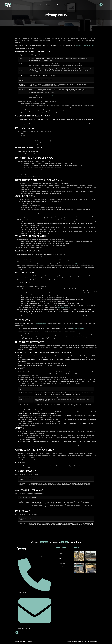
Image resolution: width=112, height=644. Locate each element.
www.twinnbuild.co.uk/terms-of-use (85, 45)
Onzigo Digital (93, 641)
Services (49, 5)
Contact (66, 5)
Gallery (57, 5)
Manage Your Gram (78, 641)
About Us (39, 5)
